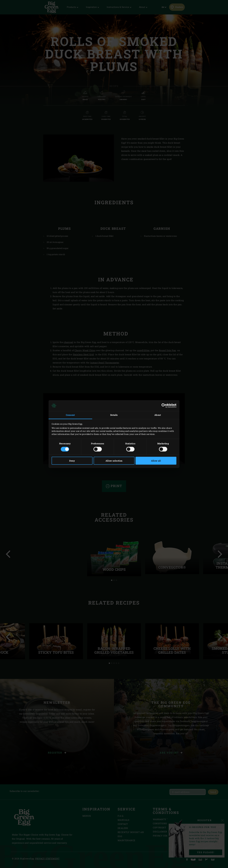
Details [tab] (114, 415)
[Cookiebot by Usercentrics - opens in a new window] (164, 406)
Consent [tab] (70, 415)
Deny (72, 461)
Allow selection (114, 461)
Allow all (156, 461)
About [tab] (158, 415)
